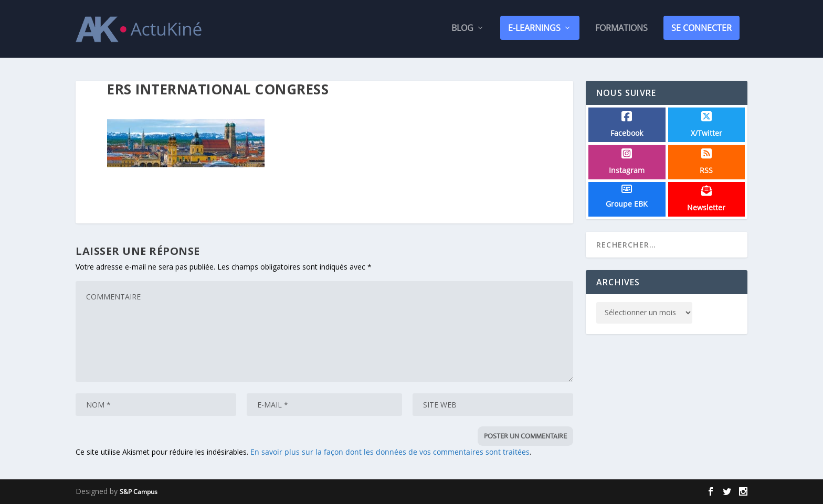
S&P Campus (139, 492)
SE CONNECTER (701, 30)
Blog (462, 31)
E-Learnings (534, 30)
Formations (621, 31)
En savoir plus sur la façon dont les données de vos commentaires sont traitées (390, 452)
